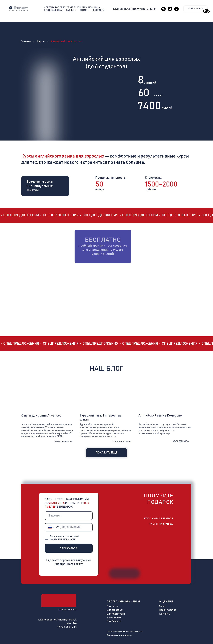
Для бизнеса (114, 621)
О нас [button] (84, 10)
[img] (48, 395)
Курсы (41, 41)
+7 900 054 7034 (161, 524)
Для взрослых (115, 610)
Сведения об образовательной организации (125, 631)
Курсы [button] (70, 10)
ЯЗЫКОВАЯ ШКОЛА (67, 610)
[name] (69, 516)
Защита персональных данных (119, 635)
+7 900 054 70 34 (67, 627)
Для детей (113, 606)
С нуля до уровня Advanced (41, 416)
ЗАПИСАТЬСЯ (69, 548)
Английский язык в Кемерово (160, 416)
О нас (162, 606)
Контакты (99, 10)
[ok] (176, 9)
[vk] (163, 9)
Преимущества (53, 10)
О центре (166, 602)
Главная (26, 41)
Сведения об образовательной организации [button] (71, 7)
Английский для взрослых (67, 41)
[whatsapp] (170, 9)
